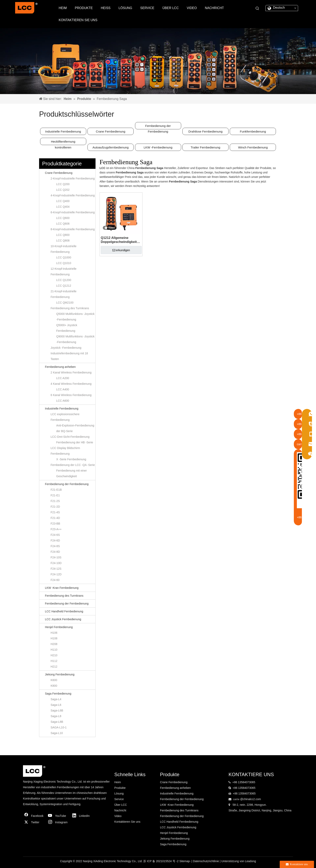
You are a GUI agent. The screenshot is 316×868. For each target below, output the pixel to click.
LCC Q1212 (64, 286)
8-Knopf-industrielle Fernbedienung (73, 229)
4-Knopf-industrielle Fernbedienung (73, 195)
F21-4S (55, 512)
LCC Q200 (63, 184)
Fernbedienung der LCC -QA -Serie (73, 465)
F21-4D (55, 518)
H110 (54, 650)
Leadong (250, 861)
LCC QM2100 (65, 303)
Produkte (120, 788)
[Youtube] (58, 816)
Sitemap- (185, 861)
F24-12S (56, 569)
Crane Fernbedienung (111, 131)
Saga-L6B (57, 710)
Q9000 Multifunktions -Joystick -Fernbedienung (75, 339)
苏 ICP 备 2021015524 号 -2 (161, 861)
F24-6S (55, 535)
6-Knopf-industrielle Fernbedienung (73, 212)
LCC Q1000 (64, 257)
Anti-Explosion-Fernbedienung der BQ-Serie (75, 428)
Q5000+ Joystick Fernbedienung (67, 328)
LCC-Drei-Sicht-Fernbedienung (70, 437)
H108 (54, 638)
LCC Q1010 (64, 263)
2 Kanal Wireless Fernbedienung (71, 372)
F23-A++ (56, 529)
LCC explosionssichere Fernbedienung (65, 417)
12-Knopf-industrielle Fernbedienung (63, 272)
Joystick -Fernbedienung (66, 348)
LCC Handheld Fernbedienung (64, 611)
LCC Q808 (63, 241)
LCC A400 (63, 389)
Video (118, 816)
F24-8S (55, 546)
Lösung (119, 793)
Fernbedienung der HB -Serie (75, 442)
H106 (54, 633)
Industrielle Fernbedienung (63, 131)
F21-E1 (55, 495)
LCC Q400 (63, 201)
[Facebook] (34, 816)
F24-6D (55, 540)
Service (119, 799)
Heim (118, 782)
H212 (54, 667)
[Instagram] (58, 822)
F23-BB (55, 524)
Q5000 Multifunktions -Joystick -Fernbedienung (75, 317)
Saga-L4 (56, 699)
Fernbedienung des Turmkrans (70, 308)
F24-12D (56, 574)
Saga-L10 (57, 733)
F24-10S (56, 557)
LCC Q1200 (64, 280)
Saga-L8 (56, 716)
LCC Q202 (63, 190)
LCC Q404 (63, 207)
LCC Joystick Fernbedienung (63, 619)
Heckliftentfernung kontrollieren (63, 142)
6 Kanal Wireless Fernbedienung (71, 395)
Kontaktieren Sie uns (127, 822)
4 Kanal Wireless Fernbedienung (71, 384)
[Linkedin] (82, 816)
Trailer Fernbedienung (205, 147)
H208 (54, 644)
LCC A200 (63, 378)
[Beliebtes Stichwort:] (257, 8)
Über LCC (121, 805)
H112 (54, 661)
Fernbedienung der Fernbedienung (158, 127)
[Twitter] (34, 822)
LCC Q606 (63, 224)
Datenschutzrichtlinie (206, 861)
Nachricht (120, 810)
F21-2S (55, 501)
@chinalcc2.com (251, 799)
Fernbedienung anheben (60, 367)
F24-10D (56, 563)
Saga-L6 (56, 705)
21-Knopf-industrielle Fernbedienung (63, 294)
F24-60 (55, 580)
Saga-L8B (57, 722)
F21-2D (55, 507)
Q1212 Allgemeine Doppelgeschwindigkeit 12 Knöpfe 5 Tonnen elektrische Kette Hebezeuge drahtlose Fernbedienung (119, 240)
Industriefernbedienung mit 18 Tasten (69, 356)
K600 (54, 680)
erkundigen (121, 250)
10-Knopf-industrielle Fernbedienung (63, 249)
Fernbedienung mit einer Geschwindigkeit (72, 473)
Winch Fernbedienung (253, 147)
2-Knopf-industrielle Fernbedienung (73, 178)
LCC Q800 (63, 235)
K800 (54, 686)
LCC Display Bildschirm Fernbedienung (65, 451)
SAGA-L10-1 (59, 727)
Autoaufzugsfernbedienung (111, 147)
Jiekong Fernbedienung (60, 674)
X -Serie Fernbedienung (71, 459)
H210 (54, 655)
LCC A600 (63, 401)
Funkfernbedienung (253, 131)
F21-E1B (56, 490)
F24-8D (55, 552)
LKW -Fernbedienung (158, 147)
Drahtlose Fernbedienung (205, 131)
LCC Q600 (63, 218)
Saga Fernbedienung (58, 694)
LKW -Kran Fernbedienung (62, 588)
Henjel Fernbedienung (59, 627)
